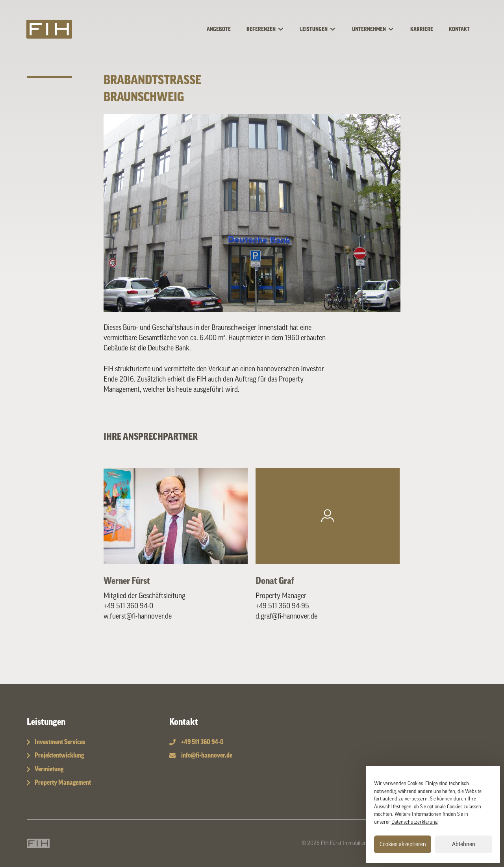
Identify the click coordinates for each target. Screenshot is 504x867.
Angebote (219, 30)
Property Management (63, 783)
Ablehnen (464, 844)
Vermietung (49, 769)
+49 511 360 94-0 (128, 606)
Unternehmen (377, 30)
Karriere (422, 30)
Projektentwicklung (59, 755)
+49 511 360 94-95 (282, 606)
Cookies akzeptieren (403, 844)
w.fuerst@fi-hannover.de (138, 616)
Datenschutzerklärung (414, 822)
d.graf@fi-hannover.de (286, 616)
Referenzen (269, 30)
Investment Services (60, 742)
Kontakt (459, 30)
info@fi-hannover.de (207, 755)
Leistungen (322, 30)
